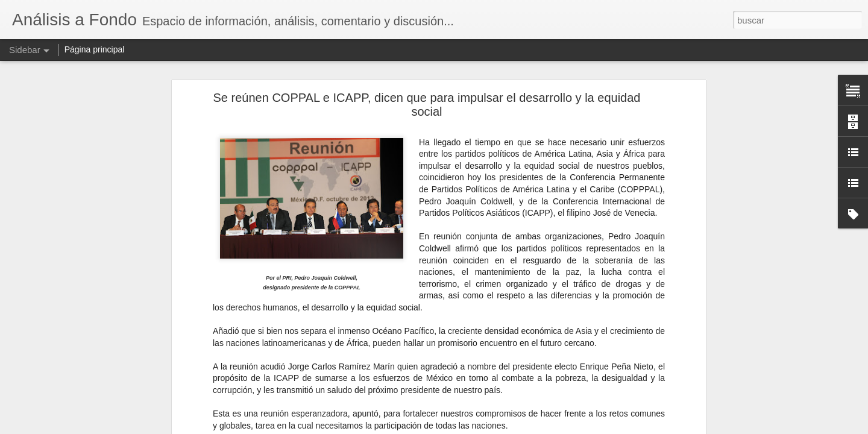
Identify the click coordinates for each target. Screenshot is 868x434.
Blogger (481, 427)
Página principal (95, 49)
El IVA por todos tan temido (73, 399)
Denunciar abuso (521, 427)
